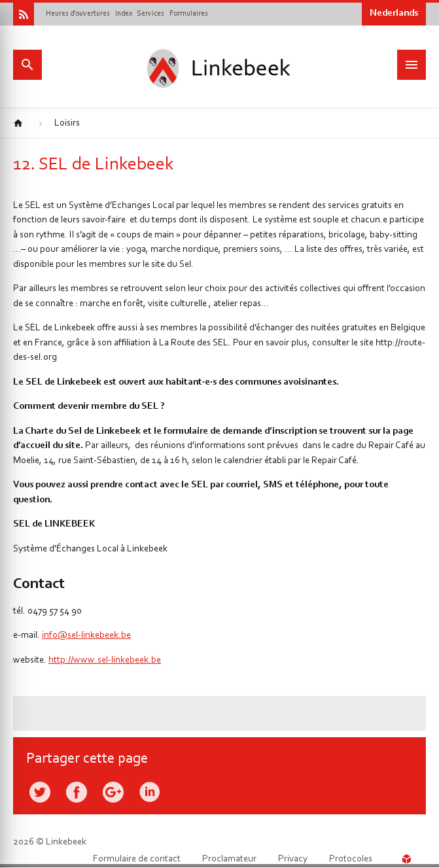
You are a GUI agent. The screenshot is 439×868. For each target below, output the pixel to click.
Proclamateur (229, 859)
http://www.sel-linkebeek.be (105, 660)
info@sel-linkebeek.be (86, 635)
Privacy (293, 859)
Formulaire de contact (137, 859)
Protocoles (351, 859)
